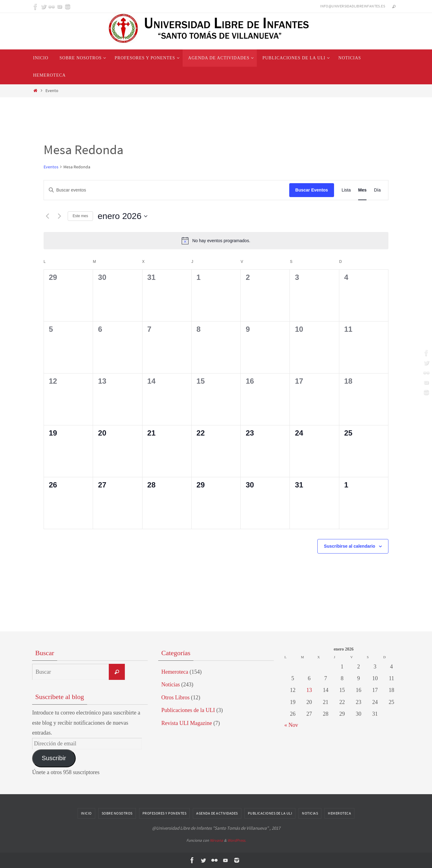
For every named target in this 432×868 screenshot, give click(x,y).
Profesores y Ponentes (165, 813)
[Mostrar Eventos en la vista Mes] (362, 190)
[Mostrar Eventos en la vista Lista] (346, 190)
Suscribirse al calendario (349, 546)
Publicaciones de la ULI (188, 710)
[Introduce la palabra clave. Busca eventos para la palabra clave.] (167, 190)
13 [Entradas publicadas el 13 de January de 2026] (309, 690)
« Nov (291, 725)
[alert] (216, 241)
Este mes (80, 216)
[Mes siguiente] (59, 216)
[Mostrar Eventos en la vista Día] (377, 190)
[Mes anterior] (47, 216)
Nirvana (216, 840)
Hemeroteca (175, 672)
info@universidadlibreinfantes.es (353, 6)
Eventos (51, 167)
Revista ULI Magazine (187, 723)
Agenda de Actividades (217, 813)
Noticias (171, 685)
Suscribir (54, 758)
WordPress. (237, 840)
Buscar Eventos (312, 190)
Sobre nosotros (117, 813)
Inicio (86, 813)
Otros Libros (176, 697)
